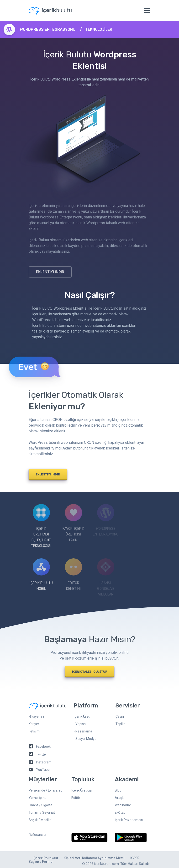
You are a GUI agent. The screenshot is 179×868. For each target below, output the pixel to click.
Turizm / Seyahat (42, 812)
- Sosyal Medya (85, 739)
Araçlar (120, 798)
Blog (118, 790)
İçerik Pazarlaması (129, 820)
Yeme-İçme (38, 798)
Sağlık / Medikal (40, 820)
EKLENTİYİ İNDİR (50, 272)
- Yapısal (80, 724)
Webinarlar (123, 805)
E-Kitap (120, 812)
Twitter (38, 754)
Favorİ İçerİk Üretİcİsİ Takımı (73, 523)
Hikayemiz (37, 717)
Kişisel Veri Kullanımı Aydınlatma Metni (94, 858)
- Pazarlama (83, 731)
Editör (76, 798)
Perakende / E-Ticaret (45, 790)
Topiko (121, 724)
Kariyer (34, 724)
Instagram (40, 762)
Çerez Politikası (46, 858)
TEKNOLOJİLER (99, 29)
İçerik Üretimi (84, 717)
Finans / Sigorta (40, 805)
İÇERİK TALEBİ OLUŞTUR (90, 672)
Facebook (40, 747)
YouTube (39, 770)
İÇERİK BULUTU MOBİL (41, 575)
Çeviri (120, 717)
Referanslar (38, 835)
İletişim (34, 731)
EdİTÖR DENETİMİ (74, 575)
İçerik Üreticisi (82, 790)
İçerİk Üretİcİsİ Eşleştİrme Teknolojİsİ (41, 526)
